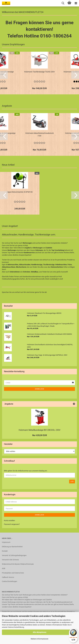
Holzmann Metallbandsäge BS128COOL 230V (39, 430)
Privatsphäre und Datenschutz (13, 573)
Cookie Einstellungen (10, 581)
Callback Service (8, 577)
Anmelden (39, 389)
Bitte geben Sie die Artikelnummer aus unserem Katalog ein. (26, 471)
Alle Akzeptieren (40, 632)
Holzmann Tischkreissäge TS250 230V (39, 72)
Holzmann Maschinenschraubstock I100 (39, 134)
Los (72, 482)
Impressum (6, 542)
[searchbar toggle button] (63, 3)
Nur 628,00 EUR (40, 435)
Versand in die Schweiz (10, 560)
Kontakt (5, 551)
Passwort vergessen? (12, 524)
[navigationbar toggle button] (76, 3)
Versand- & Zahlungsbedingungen (14, 555)
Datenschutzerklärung (16, 627)
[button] (4, 75)
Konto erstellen (9, 520)
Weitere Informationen (39, 639)
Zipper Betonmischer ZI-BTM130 (20, 192)
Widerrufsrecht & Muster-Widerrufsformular (18, 564)
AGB (4, 568)
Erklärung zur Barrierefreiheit (12, 547)
